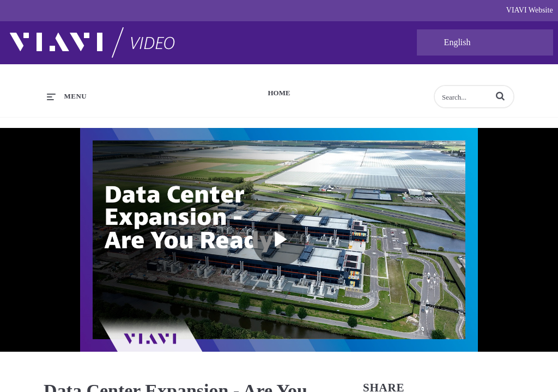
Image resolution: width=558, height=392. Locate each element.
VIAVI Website (530, 10)
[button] (500, 96)
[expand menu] (67, 96)
